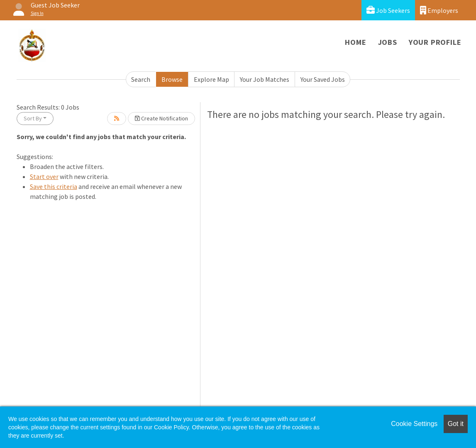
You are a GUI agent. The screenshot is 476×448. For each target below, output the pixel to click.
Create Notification (161, 118)
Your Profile (435, 42)
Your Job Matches (265, 79)
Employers (439, 10)
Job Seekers (388, 10)
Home (355, 42)
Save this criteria (54, 186)
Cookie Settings (414, 424)
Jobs (388, 42)
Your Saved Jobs (323, 79)
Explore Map (211, 79)
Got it (456, 424)
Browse (172, 79)
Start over (44, 176)
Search (141, 79)
